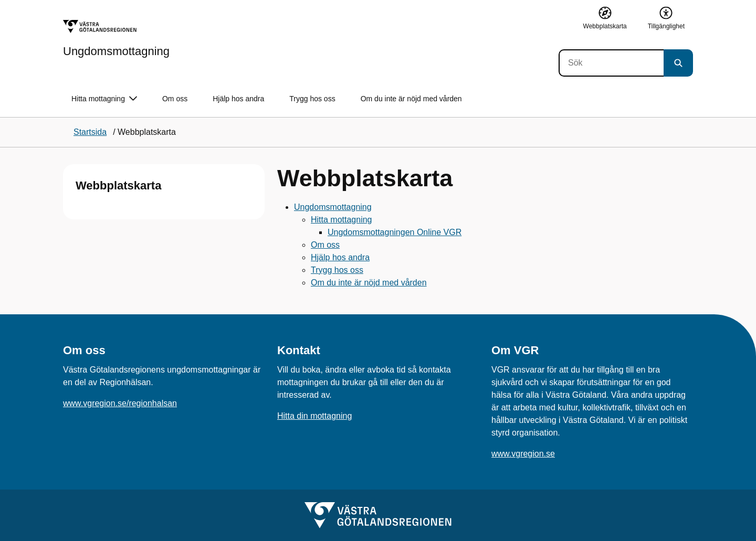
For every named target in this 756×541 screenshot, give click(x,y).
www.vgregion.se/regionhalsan (120, 403)
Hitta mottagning (342, 220)
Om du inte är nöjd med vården (411, 99)
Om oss (175, 99)
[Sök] (611, 63)
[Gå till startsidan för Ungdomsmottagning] (116, 38)
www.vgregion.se (523, 454)
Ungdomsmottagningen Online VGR (395, 232)
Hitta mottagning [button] (104, 99)
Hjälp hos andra (238, 99)
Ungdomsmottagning (333, 207)
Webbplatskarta (118, 185)
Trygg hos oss (312, 99)
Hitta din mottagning (314, 416)
